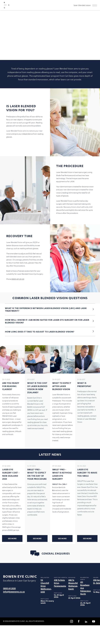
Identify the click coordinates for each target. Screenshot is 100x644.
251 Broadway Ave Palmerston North (86, 588)
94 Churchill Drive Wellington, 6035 (46, 586)
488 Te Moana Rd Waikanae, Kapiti (73, 584)
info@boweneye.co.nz (14, 592)
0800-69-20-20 (18, 279)
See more (12, 538)
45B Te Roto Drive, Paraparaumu (60, 583)
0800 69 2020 (9, 588)
